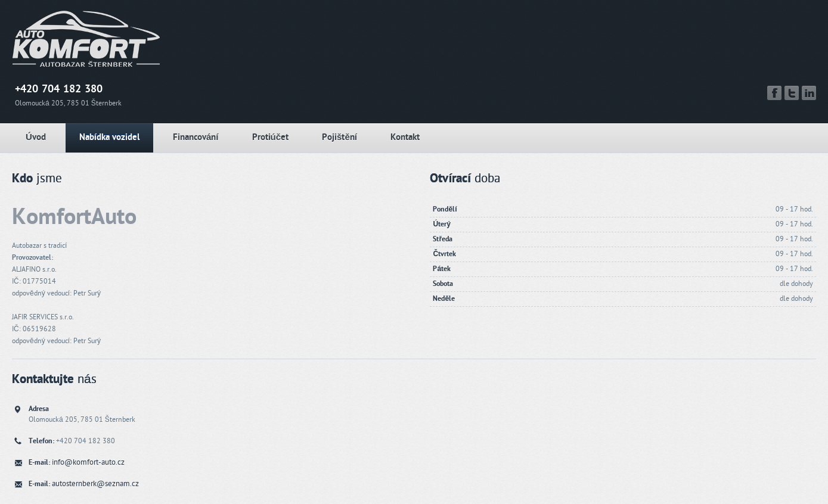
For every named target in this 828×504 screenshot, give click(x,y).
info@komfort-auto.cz (88, 462)
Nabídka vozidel (109, 137)
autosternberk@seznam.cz (95, 484)
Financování (196, 137)
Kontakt (405, 137)
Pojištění (339, 137)
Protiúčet (271, 137)
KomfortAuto (74, 217)
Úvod (36, 137)
